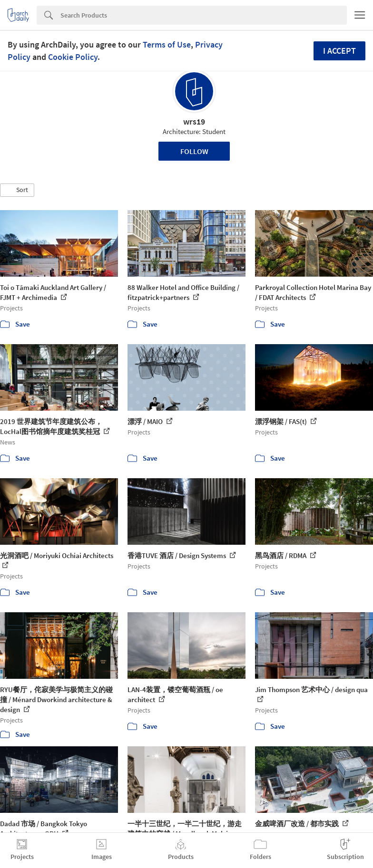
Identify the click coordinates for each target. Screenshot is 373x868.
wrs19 (194, 121)
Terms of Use (167, 44)
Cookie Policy (73, 57)
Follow (194, 151)
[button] (17, 190)
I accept (339, 51)
